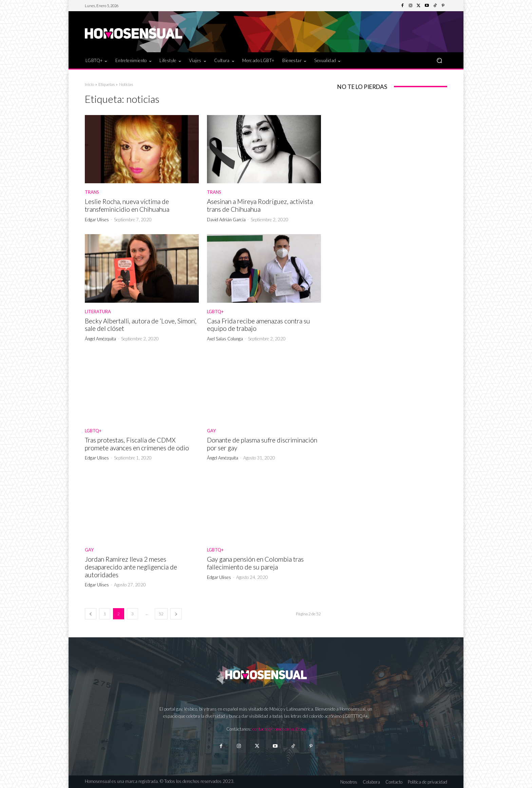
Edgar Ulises (97, 220)
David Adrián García (226, 220)
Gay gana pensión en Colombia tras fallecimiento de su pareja (255, 563)
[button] (439, 60)
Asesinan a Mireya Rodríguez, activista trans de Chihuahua (260, 205)
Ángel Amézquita (100, 339)
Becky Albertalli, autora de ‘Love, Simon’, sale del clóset (141, 325)
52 (161, 614)
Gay (211, 431)
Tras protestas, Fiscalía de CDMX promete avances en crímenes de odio (137, 444)
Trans (92, 192)
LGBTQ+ (215, 312)
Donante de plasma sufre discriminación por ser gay (262, 444)
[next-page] (176, 614)
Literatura (98, 312)
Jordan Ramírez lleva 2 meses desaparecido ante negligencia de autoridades (131, 567)
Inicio (89, 84)
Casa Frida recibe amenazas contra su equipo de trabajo (259, 325)
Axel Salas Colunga (225, 339)
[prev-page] (91, 614)
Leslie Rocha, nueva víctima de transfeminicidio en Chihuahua (127, 205)
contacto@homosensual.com (279, 729)
